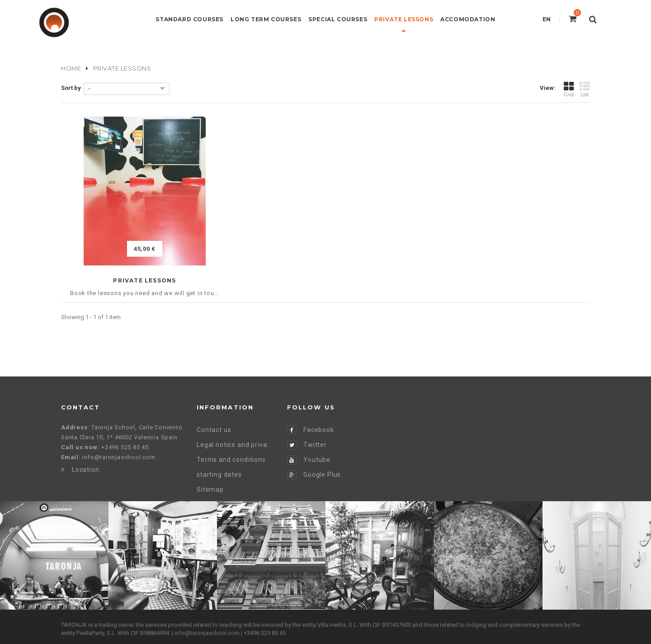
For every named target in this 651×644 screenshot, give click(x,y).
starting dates (219, 475)
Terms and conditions (231, 460)
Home (71, 68)
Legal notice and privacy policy (235, 445)
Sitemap (210, 489)
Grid (569, 89)
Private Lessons (144, 280)
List (585, 89)
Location (80, 470)
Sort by (71, 88)
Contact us (214, 430)
